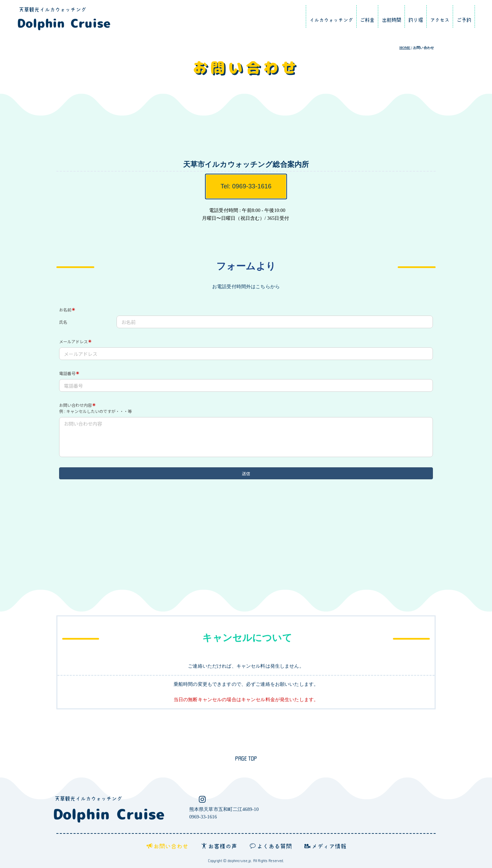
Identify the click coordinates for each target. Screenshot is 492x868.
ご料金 (367, 20)
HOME (405, 48)
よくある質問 (271, 846)
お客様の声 (219, 846)
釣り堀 (415, 20)
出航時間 (392, 20)
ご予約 (464, 20)
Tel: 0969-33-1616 (246, 186)
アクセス (440, 20)
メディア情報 (325, 846)
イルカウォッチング (331, 20)
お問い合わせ (168, 846)
